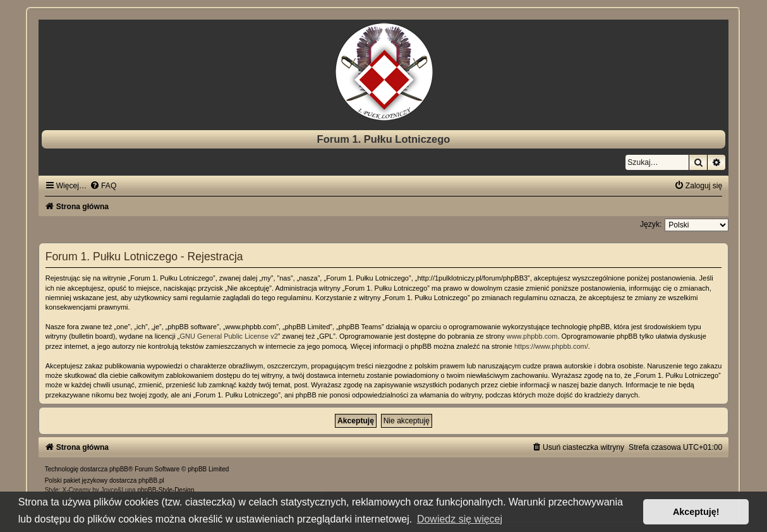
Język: (651, 224)
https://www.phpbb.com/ (551, 346)
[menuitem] (103, 186)
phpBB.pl (151, 481)
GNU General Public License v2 (228, 336)
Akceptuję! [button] (696, 512)
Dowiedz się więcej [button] (460, 519)
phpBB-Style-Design (166, 490)
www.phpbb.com (532, 336)
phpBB (119, 469)
